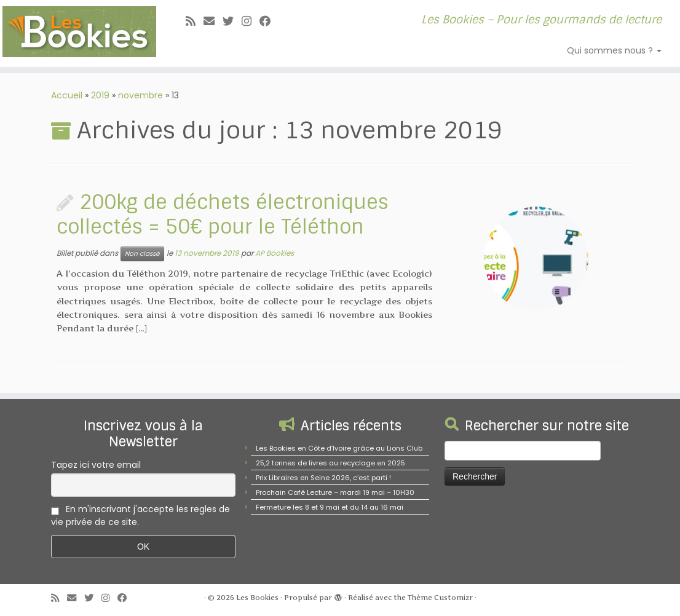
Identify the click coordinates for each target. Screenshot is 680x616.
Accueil (67, 95)
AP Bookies (275, 253)
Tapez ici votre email (96, 465)
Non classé (142, 254)
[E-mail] (213, 21)
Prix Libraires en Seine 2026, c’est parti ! (323, 478)
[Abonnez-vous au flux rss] (195, 21)
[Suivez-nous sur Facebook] (269, 21)
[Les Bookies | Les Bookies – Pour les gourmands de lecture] (80, 32)
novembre (140, 95)
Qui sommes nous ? (614, 50)
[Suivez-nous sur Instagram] (251, 21)
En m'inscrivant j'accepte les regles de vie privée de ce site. (140, 515)
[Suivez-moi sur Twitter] (232, 21)
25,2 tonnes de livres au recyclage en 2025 (330, 463)
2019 (100, 95)
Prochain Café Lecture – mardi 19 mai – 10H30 (335, 492)
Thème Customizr (440, 598)
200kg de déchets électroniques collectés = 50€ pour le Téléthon (223, 215)
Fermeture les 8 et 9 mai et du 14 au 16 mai (330, 507)
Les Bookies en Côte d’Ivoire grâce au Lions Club (339, 448)
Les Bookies (257, 598)
